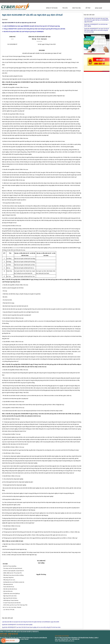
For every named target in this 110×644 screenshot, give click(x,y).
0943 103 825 (10, 641)
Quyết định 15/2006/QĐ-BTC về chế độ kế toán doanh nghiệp (17, 625)
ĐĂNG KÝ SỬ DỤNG (52, 8)
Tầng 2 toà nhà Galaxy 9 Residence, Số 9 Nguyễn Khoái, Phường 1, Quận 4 (79, 638)
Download (5, 19)
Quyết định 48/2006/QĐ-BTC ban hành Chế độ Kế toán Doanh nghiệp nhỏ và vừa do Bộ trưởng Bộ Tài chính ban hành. (31, 627)
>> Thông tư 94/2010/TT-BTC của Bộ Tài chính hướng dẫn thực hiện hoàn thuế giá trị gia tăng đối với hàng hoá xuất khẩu (34, 29)
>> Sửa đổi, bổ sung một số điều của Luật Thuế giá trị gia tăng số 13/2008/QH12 (23, 32)
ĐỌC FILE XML (77, 8)
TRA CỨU (65, 8)
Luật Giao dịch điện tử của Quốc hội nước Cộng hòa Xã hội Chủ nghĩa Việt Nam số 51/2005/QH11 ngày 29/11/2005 (31, 622)
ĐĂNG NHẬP (99, 8)
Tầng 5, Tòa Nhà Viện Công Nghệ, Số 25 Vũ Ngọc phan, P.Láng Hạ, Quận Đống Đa (26, 638)
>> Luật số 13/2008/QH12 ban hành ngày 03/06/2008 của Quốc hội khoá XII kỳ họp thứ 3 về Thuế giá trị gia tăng (31, 26)
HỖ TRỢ (88, 8)
